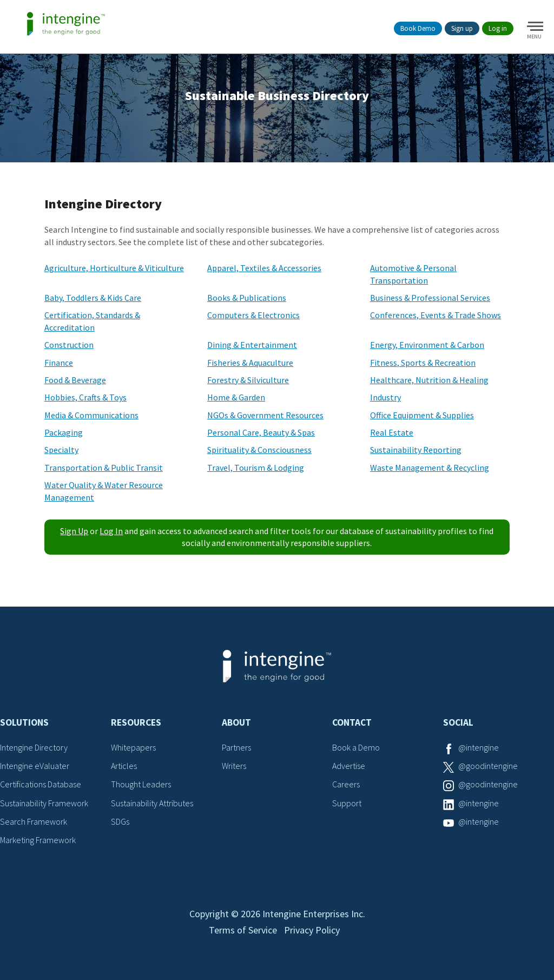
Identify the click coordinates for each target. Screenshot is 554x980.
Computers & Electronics (253, 315)
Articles (124, 766)
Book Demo (418, 28)
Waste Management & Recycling (430, 468)
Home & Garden (236, 397)
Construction (69, 345)
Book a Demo (356, 747)
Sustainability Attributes (152, 803)
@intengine (479, 747)
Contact (352, 722)
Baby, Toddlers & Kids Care (93, 298)
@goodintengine (488, 766)
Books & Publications (247, 298)
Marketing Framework (38, 840)
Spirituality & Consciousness (259, 450)
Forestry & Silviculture (248, 380)
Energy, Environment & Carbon (427, 345)
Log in (498, 28)
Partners (236, 747)
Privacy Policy (312, 930)
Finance (59, 363)
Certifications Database (41, 784)
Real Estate (392, 432)
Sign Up (74, 531)
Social (458, 722)
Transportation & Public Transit (104, 468)
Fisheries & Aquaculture (250, 363)
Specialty (61, 450)
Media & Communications (91, 415)
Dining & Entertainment (252, 345)
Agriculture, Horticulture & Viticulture (114, 268)
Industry (385, 397)
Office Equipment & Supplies (422, 415)
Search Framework (34, 821)
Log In (111, 531)
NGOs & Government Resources (265, 415)
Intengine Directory (34, 747)
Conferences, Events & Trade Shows (436, 315)
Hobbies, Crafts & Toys (85, 397)
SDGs (120, 821)
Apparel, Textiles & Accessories (264, 268)
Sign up (462, 28)
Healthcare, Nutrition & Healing (429, 380)
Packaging (64, 432)
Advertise (349, 766)
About (236, 722)
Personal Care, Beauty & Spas (261, 432)
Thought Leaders (141, 784)
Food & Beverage (75, 380)
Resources (136, 722)
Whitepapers (133, 747)
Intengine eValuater (35, 766)
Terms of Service (243, 930)
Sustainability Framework (44, 803)
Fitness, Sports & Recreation (423, 363)
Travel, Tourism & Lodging (256, 468)
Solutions (24, 722)
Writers (234, 766)
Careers (346, 784)
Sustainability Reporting (416, 450)
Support (347, 803)
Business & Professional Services (430, 298)
